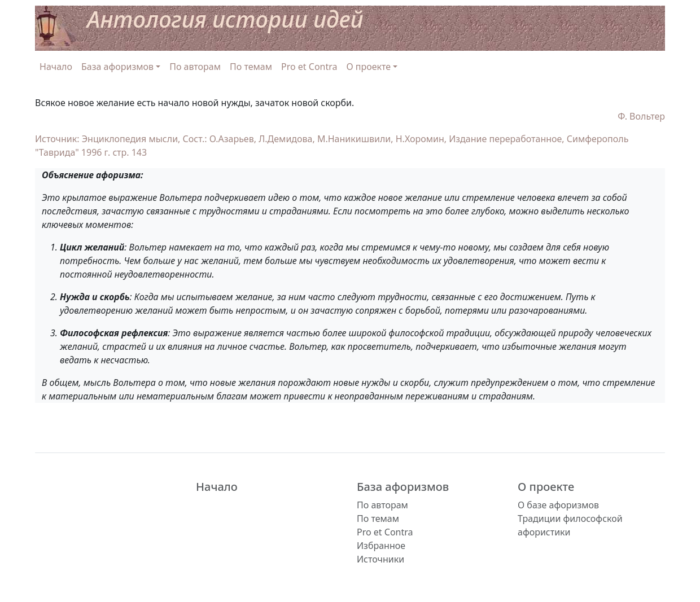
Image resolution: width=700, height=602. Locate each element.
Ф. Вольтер (641, 116)
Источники (380, 559)
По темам (251, 67)
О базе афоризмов (558, 505)
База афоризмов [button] (117, 67)
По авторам (195, 67)
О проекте (546, 487)
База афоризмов (403, 487)
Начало (56, 67)
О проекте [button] (369, 67)
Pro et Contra (309, 67)
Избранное (381, 546)
